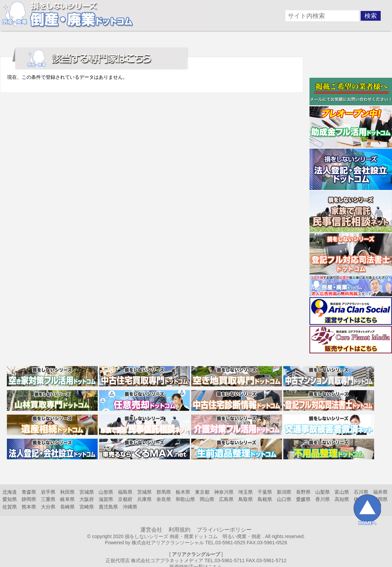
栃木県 (183, 492)
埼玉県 (246, 492)
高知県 (342, 499)
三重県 (48, 499)
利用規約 (179, 530)
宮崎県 (87, 507)
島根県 (265, 499)
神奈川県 (224, 492)
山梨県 (323, 492)
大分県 (48, 507)
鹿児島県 (108, 507)
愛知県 (10, 499)
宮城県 (87, 492)
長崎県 (67, 507)
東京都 (202, 492)
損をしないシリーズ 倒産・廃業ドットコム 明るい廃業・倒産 (193, 536)
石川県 (361, 492)
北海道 (10, 492)
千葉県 (265, 492)
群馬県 (164, 492)
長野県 (303, 492)
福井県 (380, 492)
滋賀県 (106, 499)
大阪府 (87, 499)
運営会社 (151, 530)
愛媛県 (303, 499)
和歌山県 (185, 499)
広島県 (226, 499)
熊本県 (29, 507)
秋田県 (67, 492)
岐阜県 (67, 499)
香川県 (323, 499)
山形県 (106, 492)
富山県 (342, 492)
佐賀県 (10, 507)
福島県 (125, 492)
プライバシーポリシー (224, 530)
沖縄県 (130, 507)
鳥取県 (246, 499)
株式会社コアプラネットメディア (167, 560)
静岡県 (29, 499)
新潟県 (284, 492)
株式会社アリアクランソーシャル (168, 543)
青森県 (29, 492)
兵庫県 (144, 499)
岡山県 (207, 499)
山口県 (284, 499)
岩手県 (48, 492)
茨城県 (144, 492)
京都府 (125, 499)
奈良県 (164, 499)
